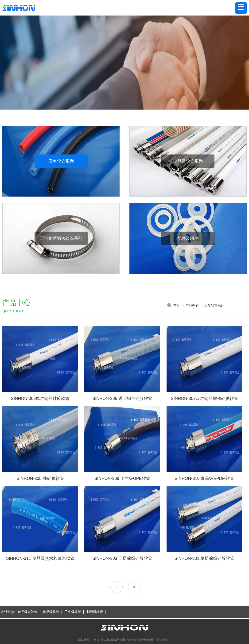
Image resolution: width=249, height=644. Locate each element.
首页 (177, 305)
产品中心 (192, 305)
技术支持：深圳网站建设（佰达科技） (147, 640)
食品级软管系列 (188, 161)
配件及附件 (188, 238)
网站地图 (84, 640)
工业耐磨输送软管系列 (61, 238)
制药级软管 (95, 612)
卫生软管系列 (61, 161)
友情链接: (8, 612)
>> (134, 587)
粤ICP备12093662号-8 (108, 640)
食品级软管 (51, 612)
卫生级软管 (73, 612)
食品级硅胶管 (27, 612)
